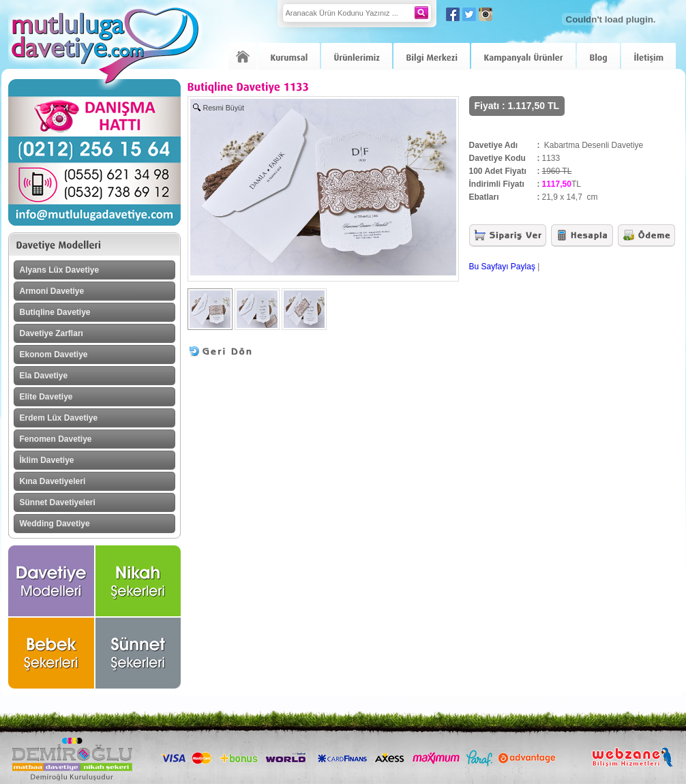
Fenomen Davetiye (56, 439)
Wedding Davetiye (55, 524)
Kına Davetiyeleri (53, 481)
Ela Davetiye (44, 376)
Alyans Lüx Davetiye (60, 270)
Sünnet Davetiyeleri (58, 502)
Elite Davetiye (46, 397)
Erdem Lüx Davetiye (59, 418)
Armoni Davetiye (52, 291)
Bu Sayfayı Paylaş (502, 267)
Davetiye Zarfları (51, 333)
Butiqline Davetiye (55, 312)
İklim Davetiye (47, 460)
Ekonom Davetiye (54, 355)
